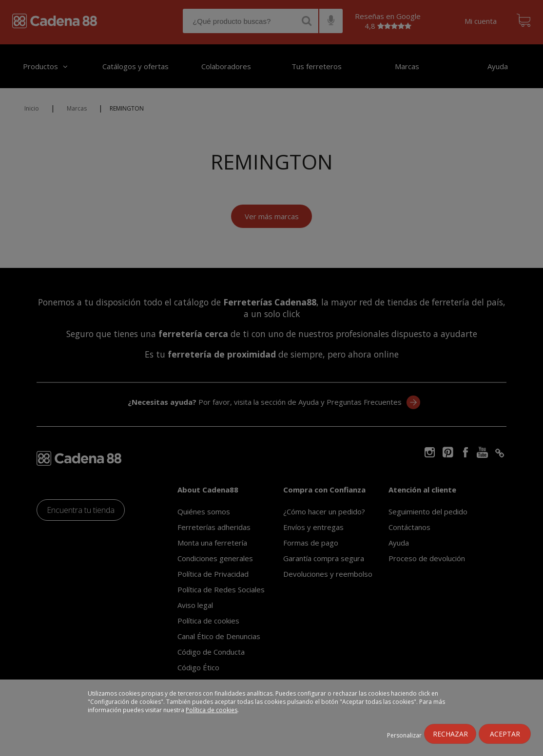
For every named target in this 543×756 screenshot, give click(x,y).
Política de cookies (212, 710)
